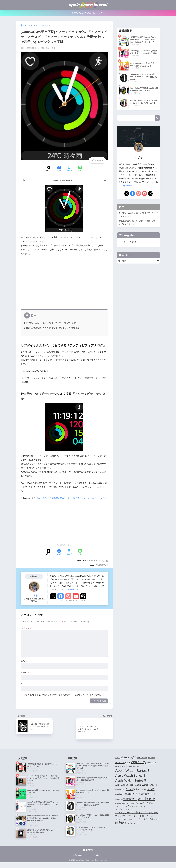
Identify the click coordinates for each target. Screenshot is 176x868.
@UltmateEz (74, 594)
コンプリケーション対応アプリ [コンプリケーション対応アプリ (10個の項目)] (132, 817)
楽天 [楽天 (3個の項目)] (157, 823)
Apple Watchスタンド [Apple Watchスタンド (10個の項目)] (146, 789)
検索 (157, 118)
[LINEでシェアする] (80, 169)
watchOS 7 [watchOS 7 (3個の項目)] (118, 807)
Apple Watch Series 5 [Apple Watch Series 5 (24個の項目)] (131, 784)
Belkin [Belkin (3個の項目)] (124, 794)
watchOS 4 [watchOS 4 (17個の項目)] (148, 798)
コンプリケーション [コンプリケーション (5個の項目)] (123, 813)
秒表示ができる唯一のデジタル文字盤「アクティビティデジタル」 (55, 328)
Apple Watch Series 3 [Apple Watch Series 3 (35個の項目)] (132, 775)
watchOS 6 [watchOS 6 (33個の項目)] (147, 803)
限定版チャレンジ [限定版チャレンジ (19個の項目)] (127, 827)
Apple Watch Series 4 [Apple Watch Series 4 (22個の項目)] (130, 780)
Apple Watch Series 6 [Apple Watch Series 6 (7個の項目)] (125, 789)
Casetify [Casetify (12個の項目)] (130, 793)
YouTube (76, 604)
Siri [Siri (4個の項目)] (145, 794)
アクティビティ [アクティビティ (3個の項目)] (120, 810)
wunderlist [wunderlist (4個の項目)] (126, 807)
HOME (88, 856)
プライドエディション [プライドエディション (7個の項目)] (144, 820)
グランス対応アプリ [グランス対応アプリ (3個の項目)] (140, 810)
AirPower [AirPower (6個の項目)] (151, 762)
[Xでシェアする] (49, 169)
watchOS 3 (103, 569)
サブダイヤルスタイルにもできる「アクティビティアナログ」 (53, 323)
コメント (26, 632)
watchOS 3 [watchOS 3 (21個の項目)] (133, 798)
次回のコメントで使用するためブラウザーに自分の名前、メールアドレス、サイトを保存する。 (63, 699)
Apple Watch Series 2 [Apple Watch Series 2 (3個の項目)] (135, 770)
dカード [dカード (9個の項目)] (139, 793)
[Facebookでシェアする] (59, 169)
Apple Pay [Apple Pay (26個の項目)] (138, 766)
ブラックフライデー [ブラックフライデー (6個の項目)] (124, 820)
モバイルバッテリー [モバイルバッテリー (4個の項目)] (131, 823)
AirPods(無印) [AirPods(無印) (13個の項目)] (128, 762)
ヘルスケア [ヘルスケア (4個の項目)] (119, 823)
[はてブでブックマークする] (70, 169)
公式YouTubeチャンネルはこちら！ (88, 13)
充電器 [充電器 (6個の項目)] (153, 823)
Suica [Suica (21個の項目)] (151, 793)
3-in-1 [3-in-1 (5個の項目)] (117, 762)
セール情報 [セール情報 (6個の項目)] (153, 817)
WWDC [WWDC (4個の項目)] (132, 807)
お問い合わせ (78, 861)
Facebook (61, 604)
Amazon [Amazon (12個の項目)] (120, 766)
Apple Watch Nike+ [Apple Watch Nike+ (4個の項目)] (122, 770)
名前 (24, 665)
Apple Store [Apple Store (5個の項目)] (151, 767)
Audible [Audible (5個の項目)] (118, 793)
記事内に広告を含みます (63, 180)
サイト (24, 688)
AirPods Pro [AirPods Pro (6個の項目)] (142, 762)
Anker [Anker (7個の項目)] (128, 766)
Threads (83, 604)
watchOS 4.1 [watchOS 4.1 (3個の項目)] (119, 804)
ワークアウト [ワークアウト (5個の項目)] (144, 823)
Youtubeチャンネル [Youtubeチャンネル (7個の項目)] (144, 807)
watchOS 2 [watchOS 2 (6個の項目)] (120, 798)
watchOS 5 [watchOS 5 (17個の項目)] (130, 803)
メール (25, 677)
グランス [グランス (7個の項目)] (129, 810)
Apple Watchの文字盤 (98, 565)
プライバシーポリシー (94, 861)
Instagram (68, 604)
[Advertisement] (64, 284)
